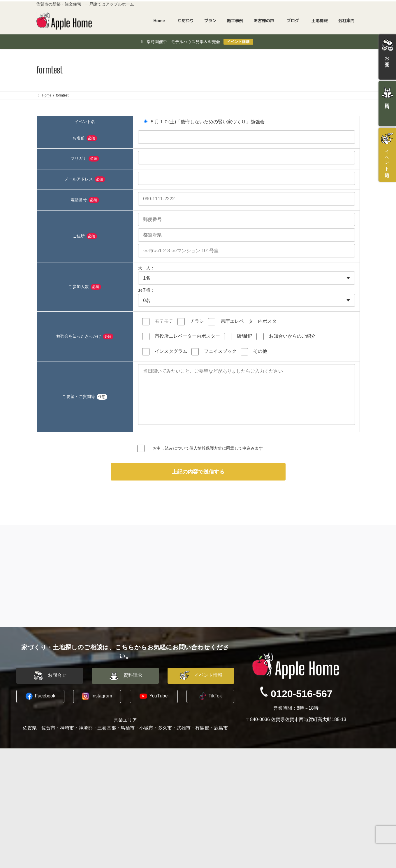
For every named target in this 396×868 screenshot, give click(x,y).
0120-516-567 (302, 705)
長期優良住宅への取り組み (65, 819)
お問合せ (297, 784)
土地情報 (127, 826)
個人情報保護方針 (206, 460)
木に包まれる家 (55, 798)
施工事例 (127, 805)
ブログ (213, 805)
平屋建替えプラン (139, 791)
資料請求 (297, 791)
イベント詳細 (238, 42)
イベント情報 (301, 798)
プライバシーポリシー (227, 798)
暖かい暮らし (53, 812)
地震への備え (53, 805)
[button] (50, 687)
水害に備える (53, 791)
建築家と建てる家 (139, 784)
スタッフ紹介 (219, 791)
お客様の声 (129, 812)
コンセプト (51, 784)
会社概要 (215, 784)
